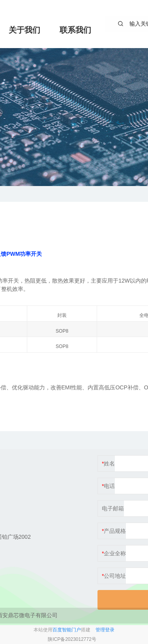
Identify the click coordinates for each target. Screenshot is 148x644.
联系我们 (75, 30)
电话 (109, 486)
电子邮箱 (113, 508)
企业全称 (115, 553)
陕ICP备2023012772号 (72, 639)
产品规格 (115, 531)
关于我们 (24, 30)
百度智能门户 (67, 630)
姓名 (109, 463)
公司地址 (115, 576)
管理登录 (105, 630)
